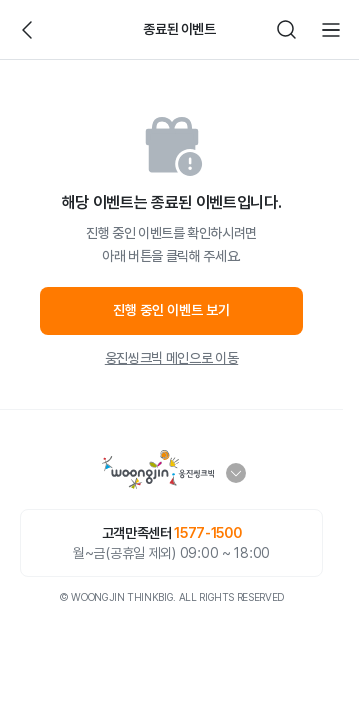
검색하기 (287, 30)
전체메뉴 (331, 30)
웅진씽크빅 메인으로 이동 (171, 358)
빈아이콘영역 (72, 30)
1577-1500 (207, 533)
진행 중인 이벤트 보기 (171, 310)
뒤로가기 (28, 30)
